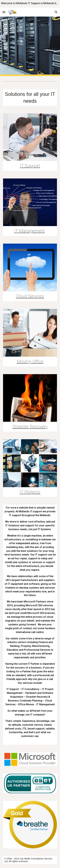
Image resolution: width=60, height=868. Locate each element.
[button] (4, 12)
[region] (30, 4)
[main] (30, 98)
